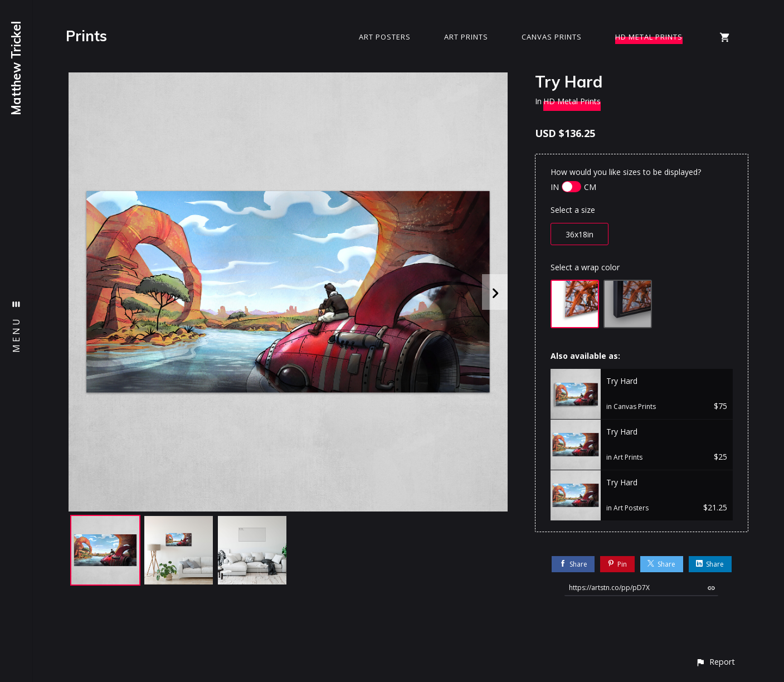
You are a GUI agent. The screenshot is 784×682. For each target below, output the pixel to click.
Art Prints (466, 37)
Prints (86, 36)
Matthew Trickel (16, 68)
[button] (715, 662)
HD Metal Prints (649, 37)
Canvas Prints (552, 37)
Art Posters (385, 37)
